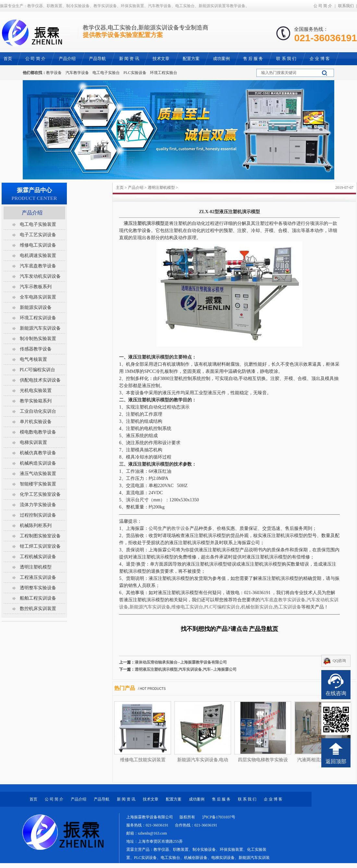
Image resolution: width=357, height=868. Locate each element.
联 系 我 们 (247, 799)
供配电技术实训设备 (40, 380)
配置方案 (174, 799)
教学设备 (54, 73)
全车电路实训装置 (38, 297)
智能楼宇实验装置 (38, 484)
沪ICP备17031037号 (219, 817)
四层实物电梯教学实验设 (263, 760)
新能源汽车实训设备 (150, 607)
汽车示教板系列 (36, 287)
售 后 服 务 (221, 799)
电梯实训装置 (33, 442)
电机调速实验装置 (38, 256)
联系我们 (346, 6)
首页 (33, 799)
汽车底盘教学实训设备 (283, 600)
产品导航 (102, 799)
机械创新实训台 (257, 607)
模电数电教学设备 (38, 432)
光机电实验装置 (36, 391)
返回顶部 (336, 761)
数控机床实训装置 (38, 609)
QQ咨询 (339, 661)
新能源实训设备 (36, 307)
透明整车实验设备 (38, 588)
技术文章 (151, 799)
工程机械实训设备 (38, 557)
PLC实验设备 (135, 73)
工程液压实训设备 (38, 577)
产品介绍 (136, 188)
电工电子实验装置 (38, 224)
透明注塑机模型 (161, 188)
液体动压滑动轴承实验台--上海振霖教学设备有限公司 (181, 662)
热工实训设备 (288, 607)
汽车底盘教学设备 (38, 266)
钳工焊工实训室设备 (40, 546)
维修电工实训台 (187, 607)
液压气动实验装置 (38, 474)
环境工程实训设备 (38, 318)
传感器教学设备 (36, 349)
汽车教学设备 (77, 73)
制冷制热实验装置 (38, 339)
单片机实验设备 (36, 422)
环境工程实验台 (164, 73)
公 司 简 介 (323, 6)
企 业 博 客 (273, 799)
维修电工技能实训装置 (143, 760)
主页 (120, 188)
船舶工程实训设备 (38, 598)
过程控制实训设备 (38, 515)
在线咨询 (336, 693)
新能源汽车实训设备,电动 (203, 760)
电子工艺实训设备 (38, 235)
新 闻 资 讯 (126, 799)
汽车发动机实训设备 (40, 276)
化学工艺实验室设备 (40, 494)
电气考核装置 (33, 359)
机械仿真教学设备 (38, 453)
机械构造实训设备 (38, 463)
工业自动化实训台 (38, 411)
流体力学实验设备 (38, 505)
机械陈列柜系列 (36, 526)
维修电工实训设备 (38, 245)
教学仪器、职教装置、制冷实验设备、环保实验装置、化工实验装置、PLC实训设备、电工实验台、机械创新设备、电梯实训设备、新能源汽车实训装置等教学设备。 (198, 858)
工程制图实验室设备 (40, 536)
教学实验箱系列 (36, 401)
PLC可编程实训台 (222, 607)
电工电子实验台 (106, 73)
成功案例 (197, 799)
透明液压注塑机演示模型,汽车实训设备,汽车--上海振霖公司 (186, 669)
